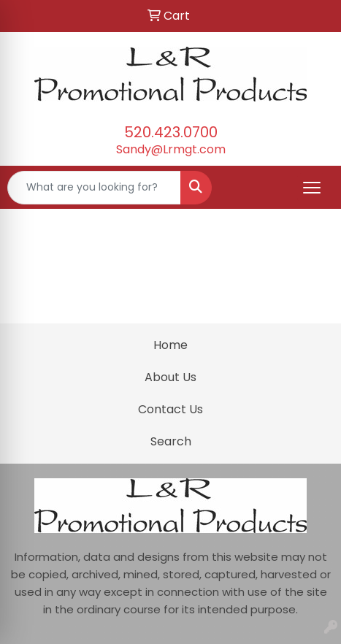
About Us (170, 377)
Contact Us (170, 409)
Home (170, 345)
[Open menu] (312, 188)
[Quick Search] (94, 188)
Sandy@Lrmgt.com (171, 149)
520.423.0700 (171, 132)
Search (171, 441)
